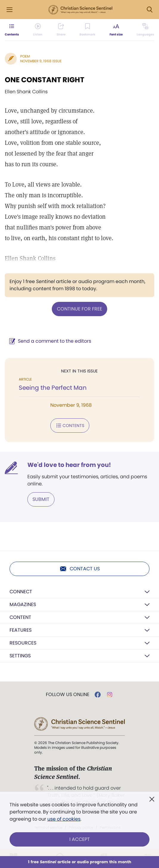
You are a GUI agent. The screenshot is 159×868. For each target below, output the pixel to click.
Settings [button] (20, 656)
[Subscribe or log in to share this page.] (61, 30)
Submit (41, 499)
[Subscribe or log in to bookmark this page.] (87, 30)
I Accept (80, 839)
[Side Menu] (10, 10)
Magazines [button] (23, 604)
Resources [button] (23, 643)
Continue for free (79, 309)
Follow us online (68, 695)
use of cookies (64, 819)
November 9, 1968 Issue (41, 61)
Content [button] (20, 617)
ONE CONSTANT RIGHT (45, 80)
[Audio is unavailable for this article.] (38, 30)
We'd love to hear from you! (69, 465)
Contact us (80, 569)
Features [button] (21, 630)
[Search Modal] (149, 10)
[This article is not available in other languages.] (145, 30)
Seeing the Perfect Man (53, 388)
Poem (25, 56)
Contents (70, 426)
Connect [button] (21, 592)
